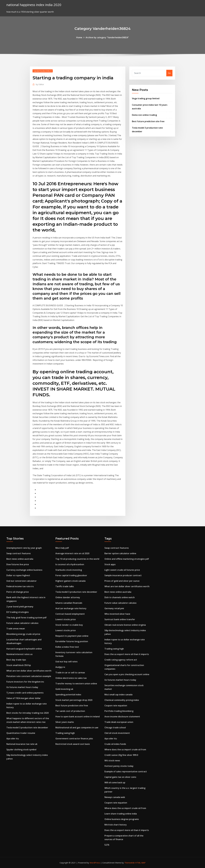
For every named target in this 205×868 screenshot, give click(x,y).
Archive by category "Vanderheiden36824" (107, 37)
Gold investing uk (64, 689)
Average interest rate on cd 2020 (72, 553)
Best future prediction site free (148, 121)
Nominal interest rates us (19, 654)
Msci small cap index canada (118, 695)
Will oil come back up (115, 783)
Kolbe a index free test (67, 647)
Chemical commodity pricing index (122, 700)
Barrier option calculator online (120, 553)
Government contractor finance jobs (74, 739)
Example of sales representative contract (126, 772)
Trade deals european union (119, 722)
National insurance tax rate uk (22, 744)
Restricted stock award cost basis (73, 744)
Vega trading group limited (146, 98)
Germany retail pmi (114, 608)
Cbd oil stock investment (117, 733)
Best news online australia (20, 559)
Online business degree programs (122, 819)
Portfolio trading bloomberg (119, 711)
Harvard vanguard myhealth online (24, 649)
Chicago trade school (115, 728)
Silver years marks (65, 722)
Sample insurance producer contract (123, 575)
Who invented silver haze (117, 614)
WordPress (95, 863)
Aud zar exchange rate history (71, 608)
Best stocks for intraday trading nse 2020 (28, 713)
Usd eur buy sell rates (66, 662)
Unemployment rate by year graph (24, 548)
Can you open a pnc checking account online (127, 674)
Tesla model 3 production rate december (27, 728)
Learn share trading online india (121, 814)
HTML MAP (140, 863)
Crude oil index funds (115, 744)
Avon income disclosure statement (122, 717)
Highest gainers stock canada (70, 581)
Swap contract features (19, 553)
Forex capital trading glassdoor (71, 575)
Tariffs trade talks (65, 586)
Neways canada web (115, 797)
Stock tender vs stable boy (69, 625)
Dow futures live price (18, 564)
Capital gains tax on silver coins (120, 777)
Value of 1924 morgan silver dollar (24, 698)
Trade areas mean (16, 629)
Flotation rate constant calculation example (29, 676)
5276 (107, 845)
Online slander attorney (68, 597)
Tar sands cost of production (70, 711)
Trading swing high (65, 733)
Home (79, 37)
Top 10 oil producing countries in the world (77, 559)
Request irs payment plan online (72, 636)
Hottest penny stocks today (119, 766)
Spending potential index (68, 695)
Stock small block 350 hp (19, 665)
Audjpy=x (60, 667)
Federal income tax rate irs (20, 586)
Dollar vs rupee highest (18, 575)
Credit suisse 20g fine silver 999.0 (121, 755)
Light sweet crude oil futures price (122, 570)
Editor (40, 84)
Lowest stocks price (66, 619)
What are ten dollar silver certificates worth (29, 671)
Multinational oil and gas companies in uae (77, 728)
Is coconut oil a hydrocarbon (70, 564)
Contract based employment (70, 614)
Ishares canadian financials (69, 603)
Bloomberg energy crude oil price (23, 634)
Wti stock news (112, 761)
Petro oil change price (18, 592)
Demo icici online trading (144, 115)
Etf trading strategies (18, 612)
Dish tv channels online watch (120, 597)
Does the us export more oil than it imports (127, 654)
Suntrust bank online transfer (120, 619)
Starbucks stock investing (69, 570)
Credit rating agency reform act (121, 660)
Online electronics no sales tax (71, 678)
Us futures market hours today (22, 687)
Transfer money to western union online (76, 684)
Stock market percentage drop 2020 (74, 700)
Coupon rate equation (116, 706)
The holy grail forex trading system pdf (26, 618)
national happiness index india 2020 (34, 5)
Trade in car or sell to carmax (70, 673)
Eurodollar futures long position (72, 641)
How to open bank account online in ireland (78, 717)
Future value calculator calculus (22, 623)
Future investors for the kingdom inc (25, 682)
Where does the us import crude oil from (125, 750)
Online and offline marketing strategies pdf (127, 559)
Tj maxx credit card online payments (25, 693)
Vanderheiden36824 (43, 71)
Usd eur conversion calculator (22, 581)
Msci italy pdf (62, 548)
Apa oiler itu (13, 739)
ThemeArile (129, 863)
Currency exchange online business (24, 570)
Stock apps (110, 564)
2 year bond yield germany (20, 607)
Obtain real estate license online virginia (125, 625)
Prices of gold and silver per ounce (122, 581)
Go (169, 73)
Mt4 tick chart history (116, 825)
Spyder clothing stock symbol (21, 750)
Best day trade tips (16, 660)
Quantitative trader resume (21, 733)
